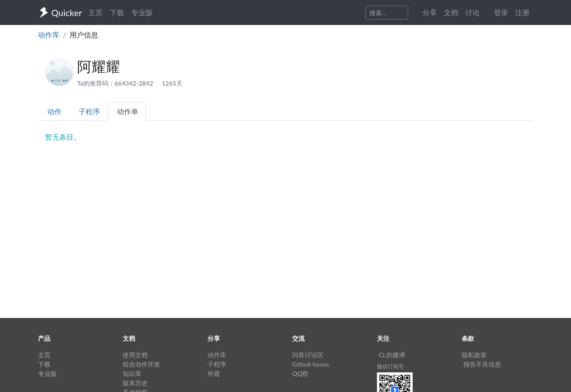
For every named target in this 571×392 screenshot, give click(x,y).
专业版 (142, 12)
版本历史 (135, 383)
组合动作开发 (141, 364)
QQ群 (300, 373)
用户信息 (84, 35)
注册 (522, 12)
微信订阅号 (390, 366)
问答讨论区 (308, 355)
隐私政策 (474, 355)
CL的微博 (392, 355)
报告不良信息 (482, 364)
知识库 (132, 373)
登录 (501, 12)
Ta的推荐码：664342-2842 (116, 83)
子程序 (89, 111)
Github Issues (311, 364)
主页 (95, 12)
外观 (214, 373)
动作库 (49, 35)
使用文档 (135, 355)
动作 (54, 111)
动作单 (128, 111)
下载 (117, 12)
